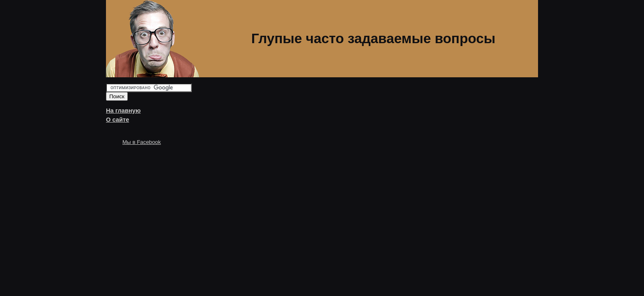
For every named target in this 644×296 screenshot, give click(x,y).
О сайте (117, 120)
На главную (123, 111)
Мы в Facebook (142, 142)
